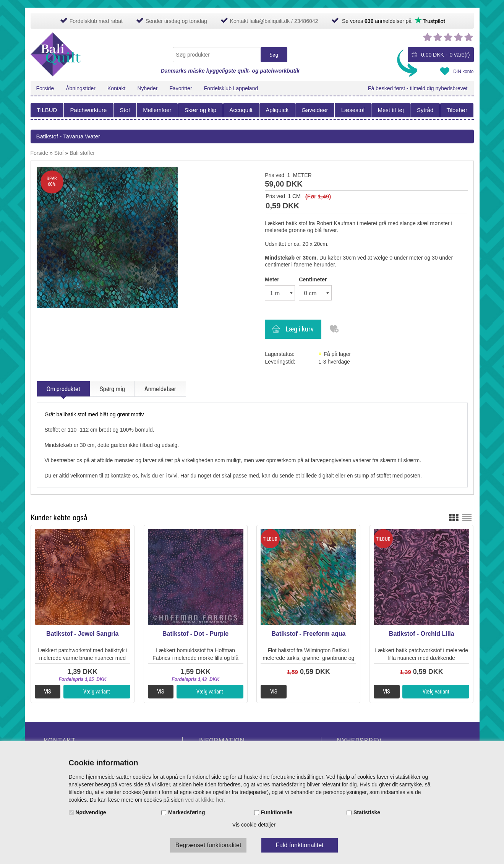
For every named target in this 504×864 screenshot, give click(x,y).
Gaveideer (315, 110)
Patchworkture (89, 110)
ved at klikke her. (205, 800)
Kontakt (116, 88)
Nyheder (148, 88)
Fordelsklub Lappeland (231, 88)
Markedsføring (186, 812)
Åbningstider (81, 88)
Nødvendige (91, 812)
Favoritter (181, 88)
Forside (45, 88)
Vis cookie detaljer (254, 825)
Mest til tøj (391, 110)
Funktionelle (277, 812)
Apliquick (277, 110)
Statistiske (367, 812)
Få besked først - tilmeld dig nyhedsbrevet (418, 88)
